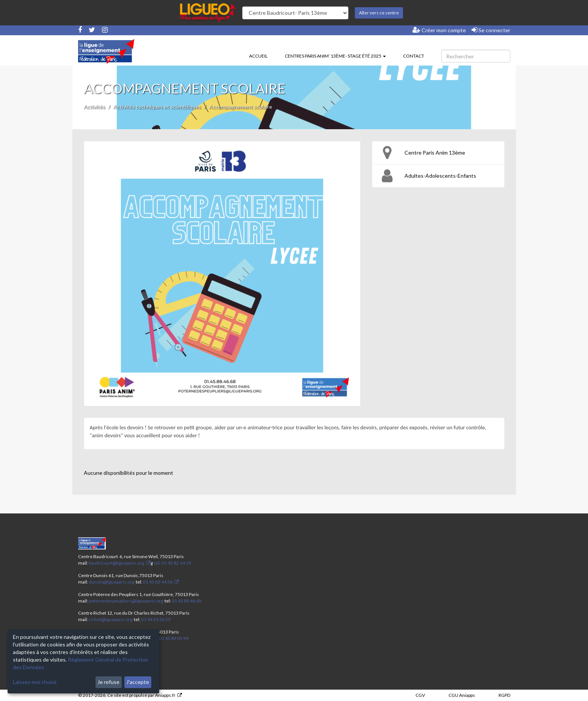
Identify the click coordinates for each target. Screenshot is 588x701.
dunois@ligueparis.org (111, 582)
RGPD (504, 695)
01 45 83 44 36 (157, 582)
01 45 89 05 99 (174, 638)
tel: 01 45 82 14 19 (172, 563)
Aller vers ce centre (379, 13)
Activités (95, 107)
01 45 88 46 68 (187, 601)
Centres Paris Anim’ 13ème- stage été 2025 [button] (335, 56)
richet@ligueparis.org (111, 619)
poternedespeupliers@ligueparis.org (126, 601)
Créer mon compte (439, 30)
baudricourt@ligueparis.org (116, 563)
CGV (420, 695)
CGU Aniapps (462, 695)
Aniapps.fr (165, 695)
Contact (414, 56)
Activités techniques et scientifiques (157, 107)
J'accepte (138, 682)
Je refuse (108, 682)
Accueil (258, 56)
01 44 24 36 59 (156, 619)
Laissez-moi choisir (35, 682)
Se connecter (491, 30)
